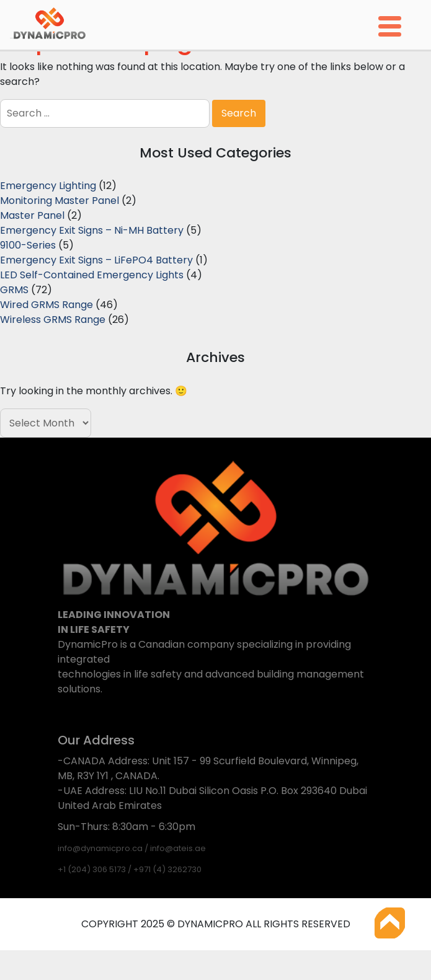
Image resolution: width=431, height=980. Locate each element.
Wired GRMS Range (47, 305)
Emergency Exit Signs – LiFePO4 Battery (96, 260)
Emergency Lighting (48, 186)
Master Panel (32, 215)
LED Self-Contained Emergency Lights (92, 275)
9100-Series (28, 245)
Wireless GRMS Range (53, 320)
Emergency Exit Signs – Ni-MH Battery (92, 230)
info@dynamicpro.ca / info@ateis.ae (132, 848)
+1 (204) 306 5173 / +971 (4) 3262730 (130, 869)
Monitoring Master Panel (60, 201)
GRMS (14, 290)
